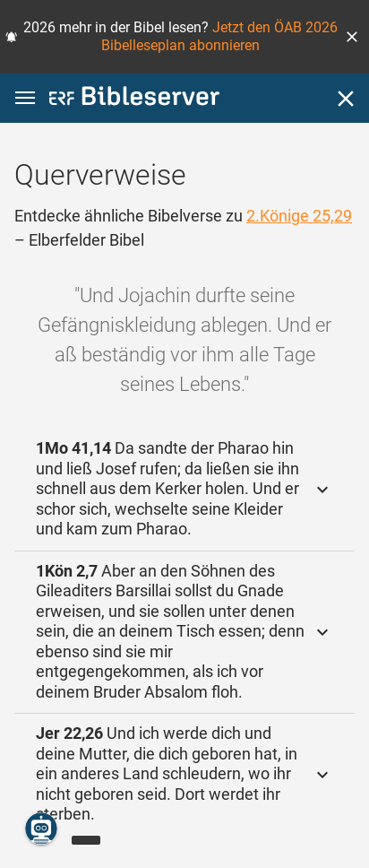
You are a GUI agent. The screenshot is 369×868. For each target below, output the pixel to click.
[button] (352, 37)
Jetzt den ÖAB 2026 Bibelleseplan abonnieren (219, 36)
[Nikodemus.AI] (41, 829)
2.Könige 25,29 (299, 216)
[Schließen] (346, 99)
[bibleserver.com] (134, 99)
